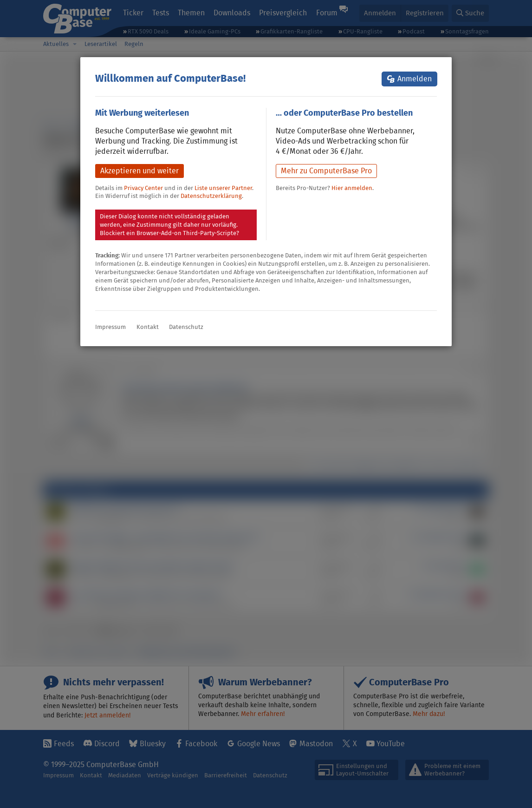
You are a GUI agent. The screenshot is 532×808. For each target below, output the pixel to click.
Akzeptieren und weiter (139, 171)
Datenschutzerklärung (211, 196)
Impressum (110, 327)
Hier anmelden (352, 188)
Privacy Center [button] (143, 188)
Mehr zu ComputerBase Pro (326, 171)
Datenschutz (186, 327)
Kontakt (148, 327)
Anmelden (415, 79)
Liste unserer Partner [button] (223, 188)
